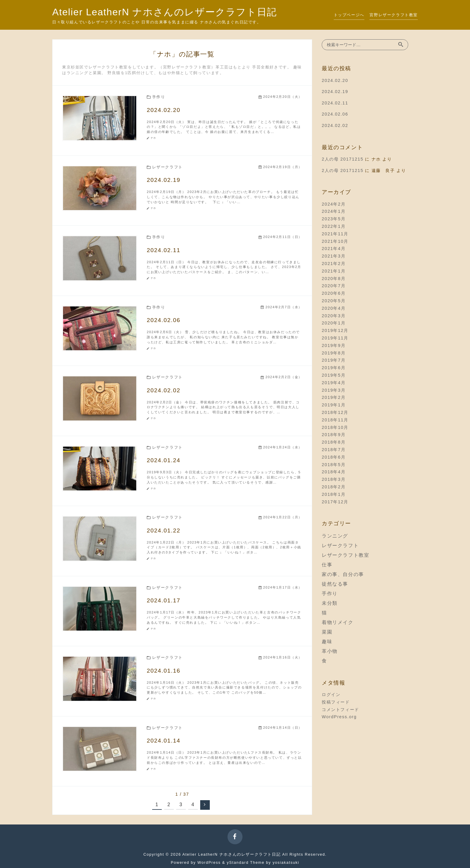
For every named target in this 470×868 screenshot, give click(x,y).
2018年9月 (334, 435)
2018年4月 (334, 472)
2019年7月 (334, 360)
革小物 (330, 651)
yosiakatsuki (286, 862)
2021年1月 (334, 271)
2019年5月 (334, 375)
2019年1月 (334, 405)
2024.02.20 (335, 80)
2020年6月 (334, 293)
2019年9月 (334, 345)
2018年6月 (334, 457)
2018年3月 (334, 479)
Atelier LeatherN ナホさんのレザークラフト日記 (165, 12)
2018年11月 (335, 420)
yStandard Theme (246, 862)
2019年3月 (334, 390)
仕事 (327, 565)
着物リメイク (338, 622)
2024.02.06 (335, 114)
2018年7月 (334, 450)
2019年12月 (335, 330)
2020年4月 (334, 308)
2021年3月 (334, 256)
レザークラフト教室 (345, 555)
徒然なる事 (335, 584)
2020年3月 (334, 316)
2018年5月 (334, 465)
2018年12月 (335, 412)
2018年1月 (334, 494)
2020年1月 (334, 323)
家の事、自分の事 (343, 574)
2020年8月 (334, 279)
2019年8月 (334, 353)
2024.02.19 (335, 92)
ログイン (331, 695)
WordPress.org (339, 717)
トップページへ (349, 15)
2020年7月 (334, 286)
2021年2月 (334, 264)
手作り (330, 594)
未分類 (330, 603)
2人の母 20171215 (343, 159)
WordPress (209, 862)
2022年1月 (334, 226)
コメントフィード (340, 710)
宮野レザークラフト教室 (394, 15)
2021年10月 (335, 241)
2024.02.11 (335, 103)
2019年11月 (335, 338)
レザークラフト (340, 546)
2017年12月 (335, 502)
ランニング (335, 536)
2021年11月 (335, 234)
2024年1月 (334, 211)
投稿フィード (336, 702)
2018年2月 (334, 487)
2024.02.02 (335, 125)
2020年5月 (334, 301)
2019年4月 (334, 383)
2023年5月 (334, 219)
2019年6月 (334, 368)
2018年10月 (335, 427)
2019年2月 (334, 397)
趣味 (327, 642)
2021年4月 (334, 249)
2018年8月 (334, 442)
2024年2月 (334, 204)
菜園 (327, 632)
